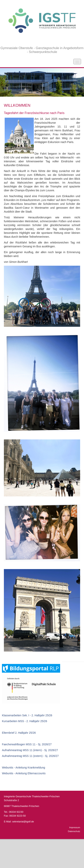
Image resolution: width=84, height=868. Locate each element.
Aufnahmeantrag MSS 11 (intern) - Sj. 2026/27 (30, 750)
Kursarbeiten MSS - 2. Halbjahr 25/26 (25, 721)
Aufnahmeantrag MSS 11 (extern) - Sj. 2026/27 (30, 756)
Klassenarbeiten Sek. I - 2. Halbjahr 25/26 (27, 715)
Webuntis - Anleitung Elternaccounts (24, 773)
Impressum (75, 827)
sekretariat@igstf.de (23, 822)
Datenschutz (74, 831)
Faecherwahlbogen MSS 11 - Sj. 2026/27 (27, 744)
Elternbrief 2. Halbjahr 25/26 (19, 733)
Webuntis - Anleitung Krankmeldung (23, 768)
